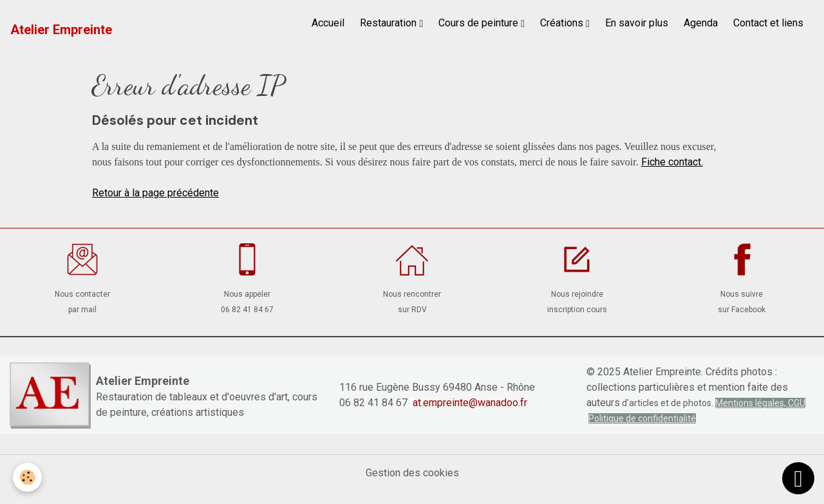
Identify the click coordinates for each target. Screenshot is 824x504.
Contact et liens (768, 23)
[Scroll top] (798, 478)
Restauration (389, 23)
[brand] (61, 30)
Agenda (701, 23)
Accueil (328, 23)
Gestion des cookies (412, 473)
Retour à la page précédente (155, 193)
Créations (563, 23)
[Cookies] (27, 477)
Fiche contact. (672, 162)
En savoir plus (637, 23)
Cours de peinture (480, 23)
